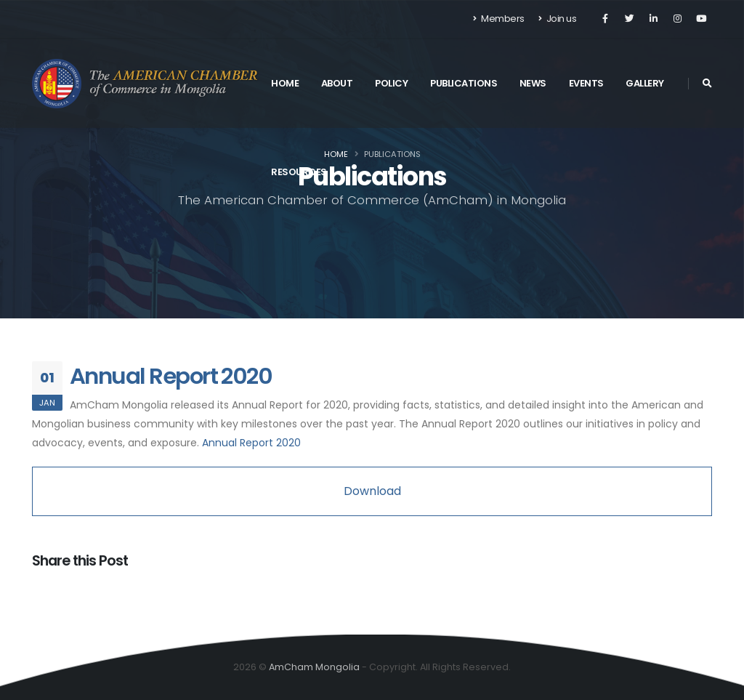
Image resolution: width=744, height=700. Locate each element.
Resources (299, 172)
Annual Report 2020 (171, 376)
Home (285, 83)
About (337, 83)
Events (586, 83)
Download (372, 491)
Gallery (645, 83)
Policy (391, 83)
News (533, 83)
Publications (464, 83)
